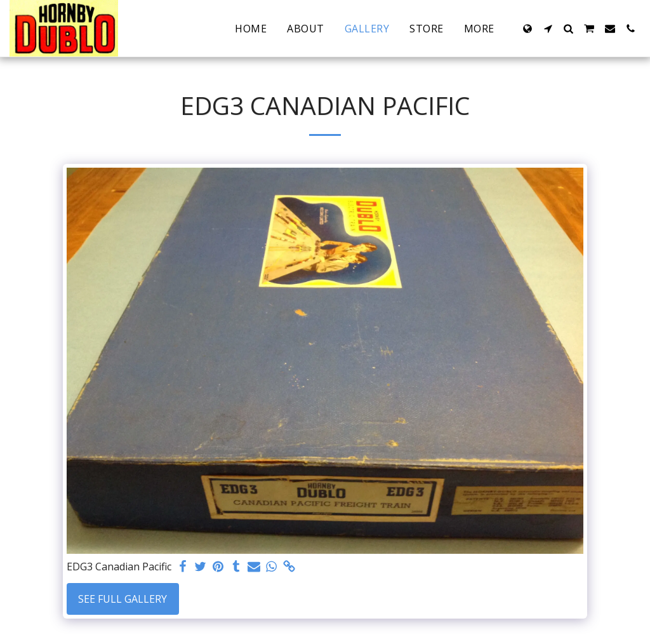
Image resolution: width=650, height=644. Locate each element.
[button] (548, 29)
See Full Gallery (123, 599)
